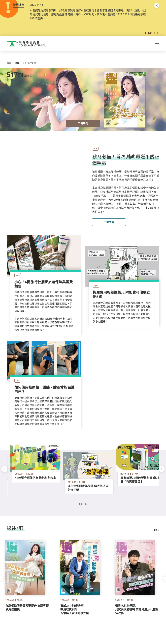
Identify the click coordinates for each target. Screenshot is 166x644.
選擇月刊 (19, 66)
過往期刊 (32, 66)
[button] (145, 35)
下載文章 (109, 225)
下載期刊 (83, 126)
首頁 (9, 66)
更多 (156, 532)
